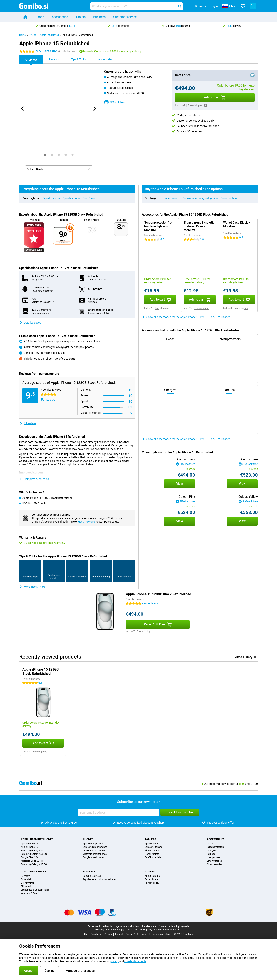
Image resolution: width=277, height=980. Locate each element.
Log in (214, 6)
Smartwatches (214, 861)
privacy (114, 961)
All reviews (28, 423)
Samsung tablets (154, 847)
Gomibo (150, 872)
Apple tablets (151, 844)
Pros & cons (90, 198)
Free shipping (162, 308)
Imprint (119, 934)
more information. (173, 930)
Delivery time (27, 883)
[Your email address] (118, 812)
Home (22, 35)
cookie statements (135, 961)
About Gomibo (152, 876)
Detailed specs (30, 323)
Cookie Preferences (136, 934)
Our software (151, 879)
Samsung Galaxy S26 (32, 851)
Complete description (34, 479)
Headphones (213, 857)
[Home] (25, 17)
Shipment (26, 886)
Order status (27, 879)
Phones (88, 839)
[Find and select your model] (137, 6)
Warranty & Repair (30, 893)
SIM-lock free (114, 102)
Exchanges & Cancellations (35, 890)
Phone (40, 17)
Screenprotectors (216, 847)
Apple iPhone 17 (29, 844)
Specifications (71, 198)
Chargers (212, 851)
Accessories (60, 17)
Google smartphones (94, 857)
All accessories (214, 864)
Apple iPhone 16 (29, 847)
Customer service (125, 17)
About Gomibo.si (93, 934)
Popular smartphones (37, 839)
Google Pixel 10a (30, 857)
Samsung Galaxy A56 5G (34, 854)
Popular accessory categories (200, 198)
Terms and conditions (160, 934)
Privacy (108, 934)
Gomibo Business (92, 876)
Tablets (81, 17)
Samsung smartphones (95, 847)
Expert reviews (51, 198)
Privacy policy (152, 883)
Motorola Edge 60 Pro (32, 861)
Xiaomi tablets (152, 851)
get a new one (87, 522)
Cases (210, 844)
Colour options (229, 198)
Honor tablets (152, 854)
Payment (25, 876)
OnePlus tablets (153, 857)
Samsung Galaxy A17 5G (34, 864)
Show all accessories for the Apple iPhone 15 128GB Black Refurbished (186, 317)
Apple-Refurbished (49, 35)
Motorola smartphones (95, 854)
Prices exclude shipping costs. (174, 926)
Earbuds (211, 854)
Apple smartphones (93, 844)
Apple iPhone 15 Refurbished (78, 35)
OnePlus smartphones (94, 851)
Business (99, 17)
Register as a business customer (99, 879)
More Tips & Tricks (32, 587)
